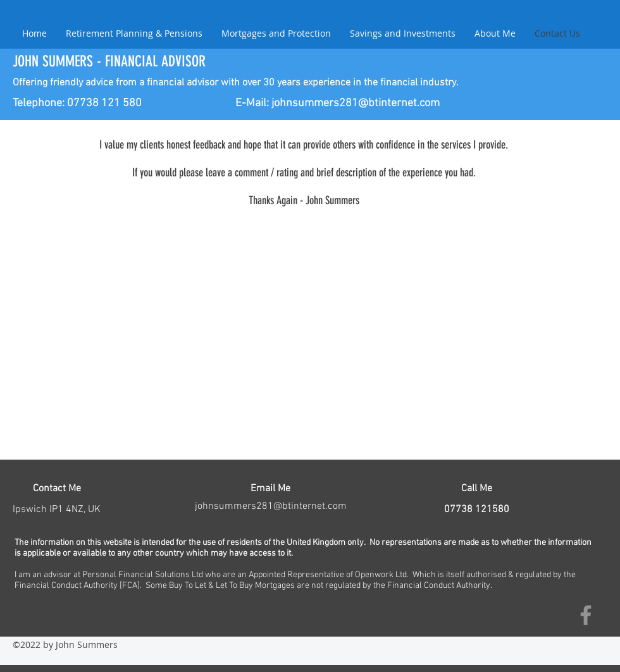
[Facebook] (586, 615)
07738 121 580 (104, 103)
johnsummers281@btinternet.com (356, 103)
